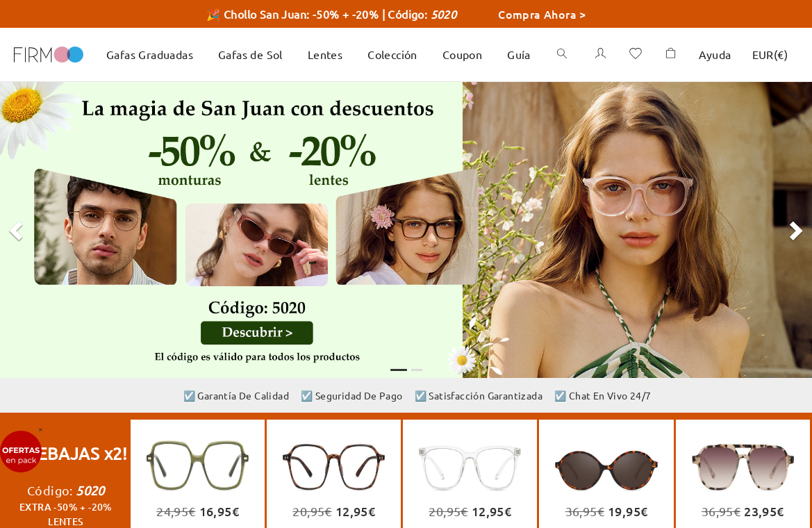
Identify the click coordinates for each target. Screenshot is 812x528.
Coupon (462, 54)
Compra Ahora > (542, 14)
